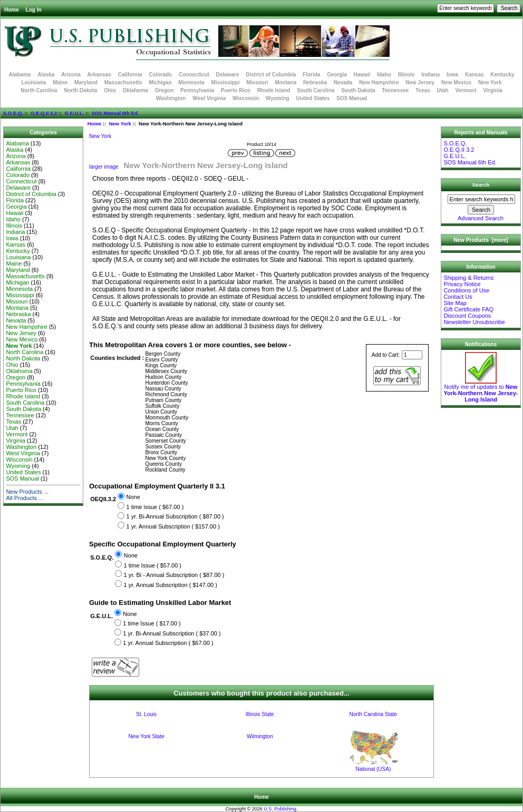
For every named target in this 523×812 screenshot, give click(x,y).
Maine (60, 82)
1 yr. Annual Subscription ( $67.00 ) (168, 643)
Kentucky (502, 75)
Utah (443, 90)
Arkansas (99, 75)
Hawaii (362, 75)
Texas (423, 90)
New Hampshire (379, 82)
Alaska (46, 75)
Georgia (337, 75)
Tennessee (395, 90)
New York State (146, 736)
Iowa (452, 75)
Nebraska (315, 82)
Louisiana (33, 82)
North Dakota (80, 90)
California (130, 75)
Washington (171, 98)
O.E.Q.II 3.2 (44, 113)
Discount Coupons (467, 316)
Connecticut (194, 75)
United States (313, 98)
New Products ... (27, 492)
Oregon (164, 90)
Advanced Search (481, 218)
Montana (285, 82)
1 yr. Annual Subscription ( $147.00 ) (171, 585)
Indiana (430, 75)
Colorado (160, 75)
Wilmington (260, 736)
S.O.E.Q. (13, 113)
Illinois (406, 75)
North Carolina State (374, 714)
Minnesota (191, 82)
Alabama (20, 75)
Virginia (493, 90)
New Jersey (420, 82)
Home (12, 10)
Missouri (257, 82)
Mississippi (226, 82)
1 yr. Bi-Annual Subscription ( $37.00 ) (172, 633)
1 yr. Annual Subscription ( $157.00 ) (173, 526)
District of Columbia (271, 75)
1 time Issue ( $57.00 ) (153, 565)
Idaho (384, 75)
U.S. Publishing (280, 809)
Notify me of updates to (481, 390)
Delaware (228, 75)
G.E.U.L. (74, 113)
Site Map (455, 303)
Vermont (466, 90)
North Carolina (39, 90)
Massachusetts (123, 82)
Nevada (343, 82)
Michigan (160, 82)
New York (120, 124)
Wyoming (278, 98)
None (133, 497)
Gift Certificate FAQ (468, 309)
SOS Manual (352, 98)
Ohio (110, 90)
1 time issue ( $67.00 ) (155, 507)
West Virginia (209, 98)
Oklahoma (135, 90)
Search (481, 185)
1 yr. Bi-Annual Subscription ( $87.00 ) (175, 517)
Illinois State (260, 714)
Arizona (71, 75)
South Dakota (358, 90)
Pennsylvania (197, 90)
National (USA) (374, 769)
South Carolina (316, 90)
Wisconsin (246, 98)
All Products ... (25, 498)
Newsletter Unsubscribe (474, 322)
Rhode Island (274, 90)
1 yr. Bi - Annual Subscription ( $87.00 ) (174, 575)
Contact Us (458, 297)
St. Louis (146, 714)
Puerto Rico (236, 90)
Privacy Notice (462, 284)
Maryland (86, 82)
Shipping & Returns (468, 278)
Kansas (474, 75)
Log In (34, 10)
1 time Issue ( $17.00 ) (152, 624)
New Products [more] (481, 240)
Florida (311, 75)
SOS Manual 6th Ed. (115, 113)
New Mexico (456, 82)
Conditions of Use (466, 290)
